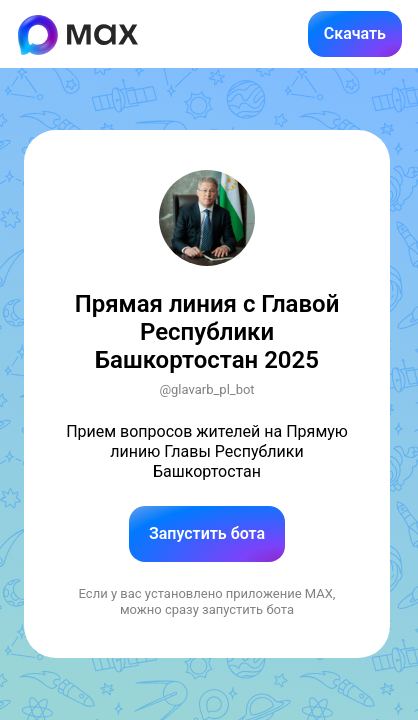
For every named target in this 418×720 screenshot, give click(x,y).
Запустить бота (207, 533)
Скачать (355, 33)
